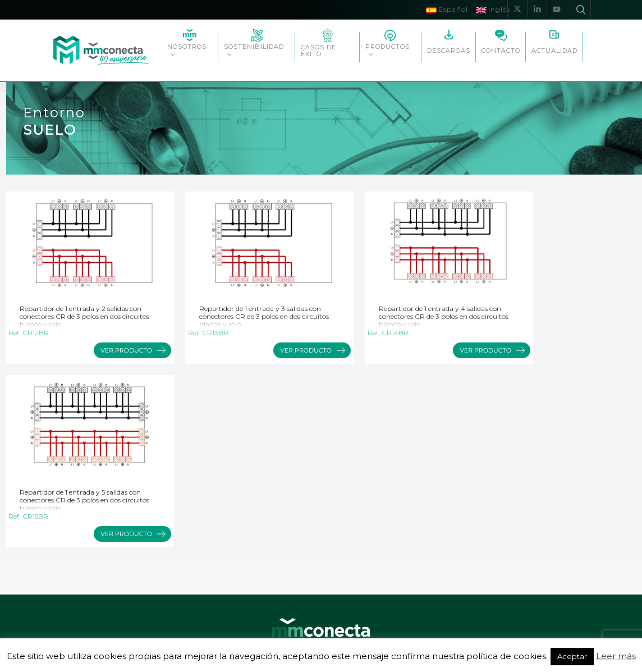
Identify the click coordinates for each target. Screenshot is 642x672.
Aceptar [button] (572, 656)
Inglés (493, 9)
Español (447, 9)
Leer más (616, 656)
